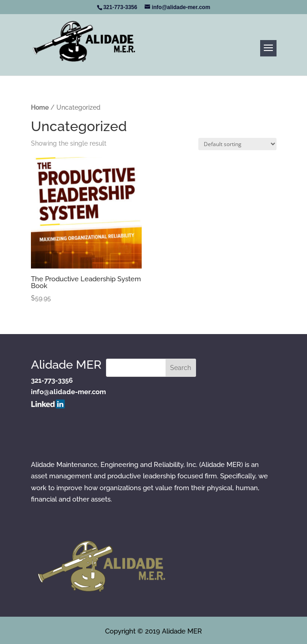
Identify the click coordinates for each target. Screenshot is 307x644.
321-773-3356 (52, 380)
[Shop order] (237, 144)
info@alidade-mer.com (68, 392)
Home (40, 107)
